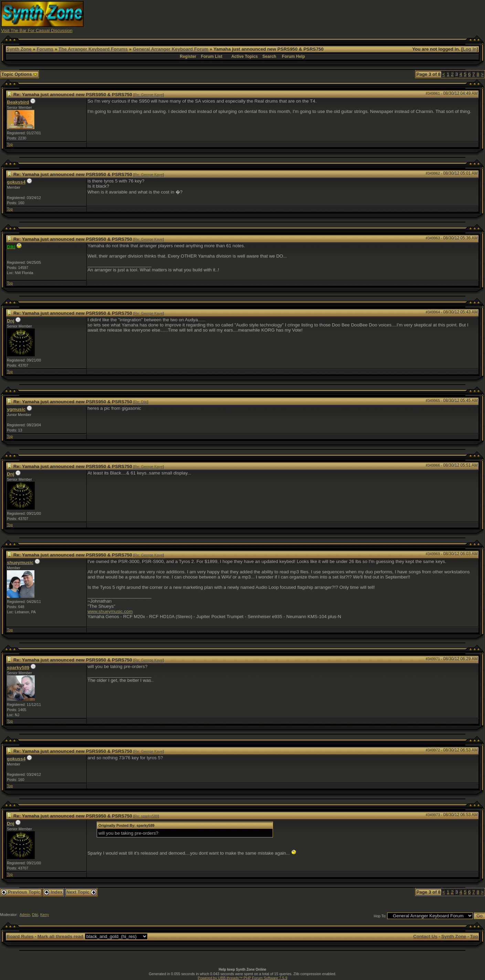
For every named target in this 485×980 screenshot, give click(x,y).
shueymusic (20, 562)
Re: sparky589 (146, 816)
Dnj (10, 321)
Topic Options (19, 74)
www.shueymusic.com (110, 611)
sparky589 (18, 668)
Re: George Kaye (148, 95)
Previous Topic (21, 892)
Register (188, 56)
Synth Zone (19, 49)
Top (10, 144)
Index (53, 892)
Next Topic (81, 892)
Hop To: (380, 916)
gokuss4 (16, 182)
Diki (35, 915)
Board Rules (20, 936)
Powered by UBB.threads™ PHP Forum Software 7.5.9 (242, 978)
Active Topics (245, 56)
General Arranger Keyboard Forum (171, 49)
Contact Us (425, 936)
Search (269, 56)
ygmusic (16, 409)
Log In (470, 49)
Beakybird (18, 102)
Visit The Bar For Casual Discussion (37, 30)
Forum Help (293, 56)
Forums (45, 49)
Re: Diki (141, 402)
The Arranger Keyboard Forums (93, 49)
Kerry (45, 915)
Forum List (212, 56)
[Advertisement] (359, 17)
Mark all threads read (60, 936)
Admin (25, 915)
